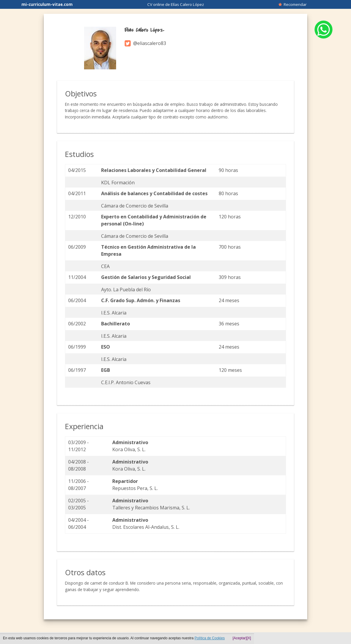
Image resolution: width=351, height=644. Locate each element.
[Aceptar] (240, 638)
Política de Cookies (210, 638)
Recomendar (292, 4)
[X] (249, 638)
